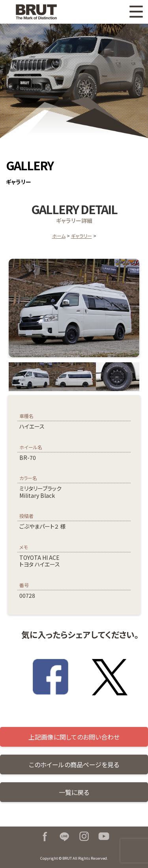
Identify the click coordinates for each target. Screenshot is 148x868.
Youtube (104, 836)
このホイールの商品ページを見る (74, 764)
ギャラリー (81, 236)
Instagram (84, 836)
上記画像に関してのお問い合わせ (74, 737)
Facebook (45, 836)
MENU (136, 12)
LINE (64, 836)
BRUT (41, 12)
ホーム (59, 236)
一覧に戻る (74, 792)
